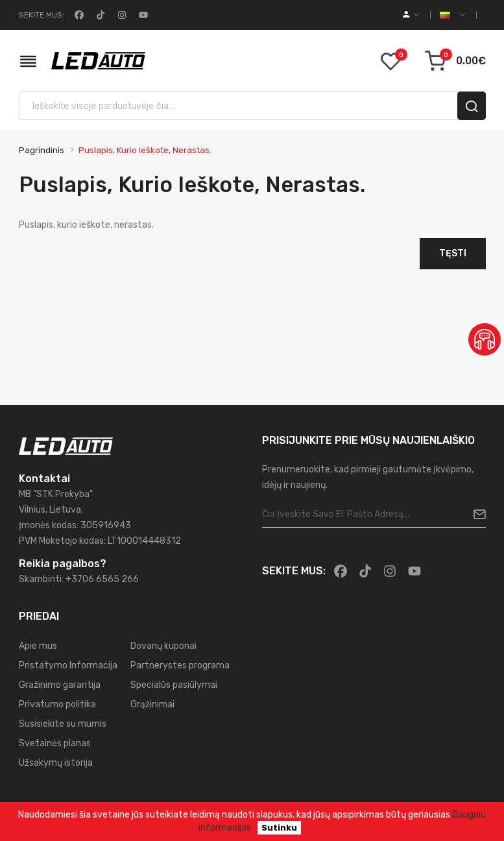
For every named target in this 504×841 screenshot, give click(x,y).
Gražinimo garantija (60, 685)
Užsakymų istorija (56, 763)
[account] (411, 15)
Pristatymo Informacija (68, 665)
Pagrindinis (42, 150)
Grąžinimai (152, 704)
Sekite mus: (42, 15)
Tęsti (453, 253)
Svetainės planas (55, 743)
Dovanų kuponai (163, 646)
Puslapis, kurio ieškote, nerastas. (145, 150)
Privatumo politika (57, 704)
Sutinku (279, 828)
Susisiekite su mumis (63, 724)
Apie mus (38, 646)
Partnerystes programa (180, 665)
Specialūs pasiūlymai (174, 685)
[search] (472, 106)
